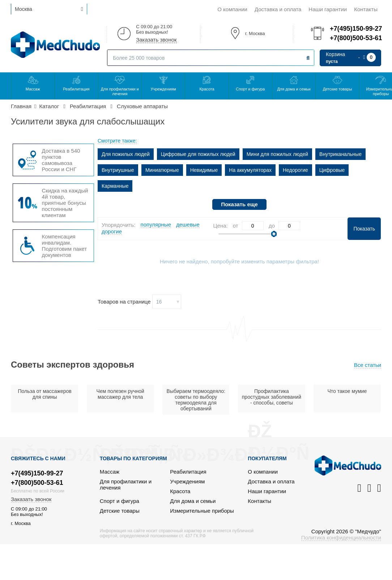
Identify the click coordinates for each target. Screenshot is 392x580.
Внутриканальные (340, 154)
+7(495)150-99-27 (355, 29)
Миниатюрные (162, 170)
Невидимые (204, 170)
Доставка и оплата (278, 9)
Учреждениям (163, 89)
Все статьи (368, 365)
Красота (207, 89)
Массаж (33, 89)
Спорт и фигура (250, 89)
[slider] (274, 234)
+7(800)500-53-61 (355, 38)
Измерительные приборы (202, 511)
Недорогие (295, 170)
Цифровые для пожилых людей (198, 154)
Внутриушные (118, 170)
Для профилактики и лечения (120, 91)
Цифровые (332, 170)
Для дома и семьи (294, 89)
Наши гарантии (328, 9)
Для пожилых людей (126, 154)
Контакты (366, 9)
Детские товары (338, 89)
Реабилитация (76, 89)
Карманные (115, 186)
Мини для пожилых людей (277, 154)
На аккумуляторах (250, 170)
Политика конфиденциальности (341, 537)
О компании (232, 9)
